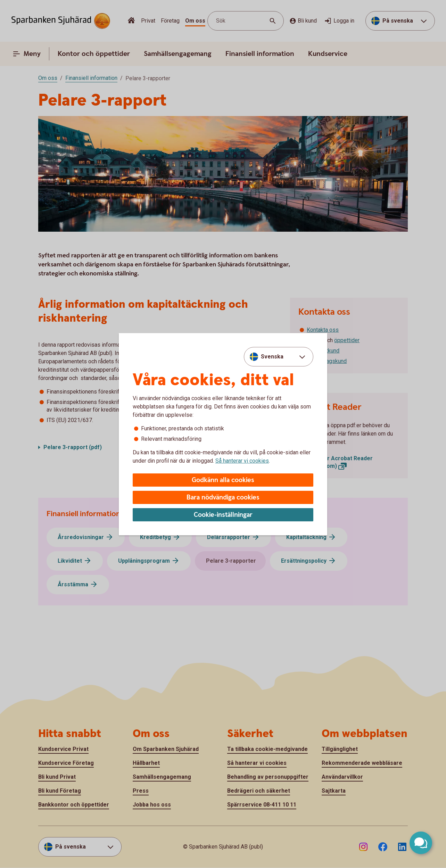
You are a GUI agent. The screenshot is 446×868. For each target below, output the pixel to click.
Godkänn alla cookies (223, 480)
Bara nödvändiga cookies (223, 498)
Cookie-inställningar (223, 515)
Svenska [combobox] (272, 357)
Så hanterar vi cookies (242, 461)
